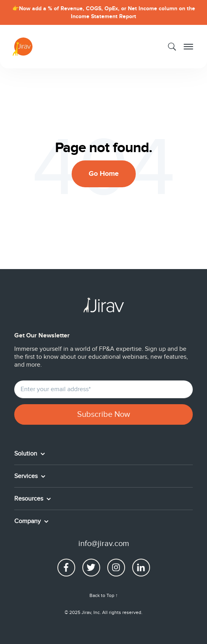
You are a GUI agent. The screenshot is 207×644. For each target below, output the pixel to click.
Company (28, 521)
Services (27, 476)
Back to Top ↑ (104, 595)
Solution (27, 454)
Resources (29, 499)
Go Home (104, 174)
